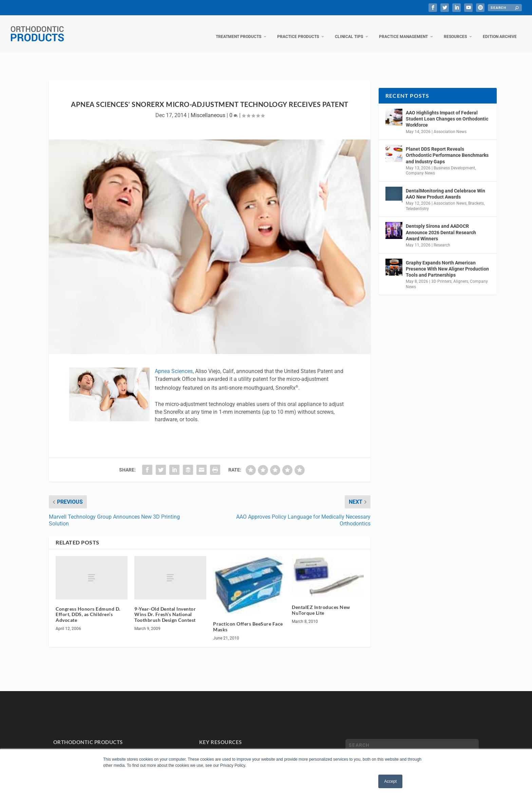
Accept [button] (390, 781)
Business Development (454, 161)
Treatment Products (239, 30)
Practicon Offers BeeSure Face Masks (248, 620)
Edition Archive (500, 30)
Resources (455, 30)
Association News (450, 125)
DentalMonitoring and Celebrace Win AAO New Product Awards (445, 187)
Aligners (461, 275)
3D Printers (441, 275)
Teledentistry (417, 202)
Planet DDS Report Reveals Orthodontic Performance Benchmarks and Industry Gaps (447, 148)
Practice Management (403, 30)
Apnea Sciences (174, 364)
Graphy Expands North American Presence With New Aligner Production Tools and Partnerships (447, 262)
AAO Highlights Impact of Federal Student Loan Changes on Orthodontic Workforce (447, 112)
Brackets (476, 197)
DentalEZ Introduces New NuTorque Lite (321, 603)
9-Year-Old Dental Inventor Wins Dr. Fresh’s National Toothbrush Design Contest (165, 608)
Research (442, 238)
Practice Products (298, 30)
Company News (420, 166)
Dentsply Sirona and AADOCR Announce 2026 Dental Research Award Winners (441, 225)
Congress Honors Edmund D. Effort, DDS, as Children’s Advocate (88, 608)
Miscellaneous (208, 108)
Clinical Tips (349, 30)
